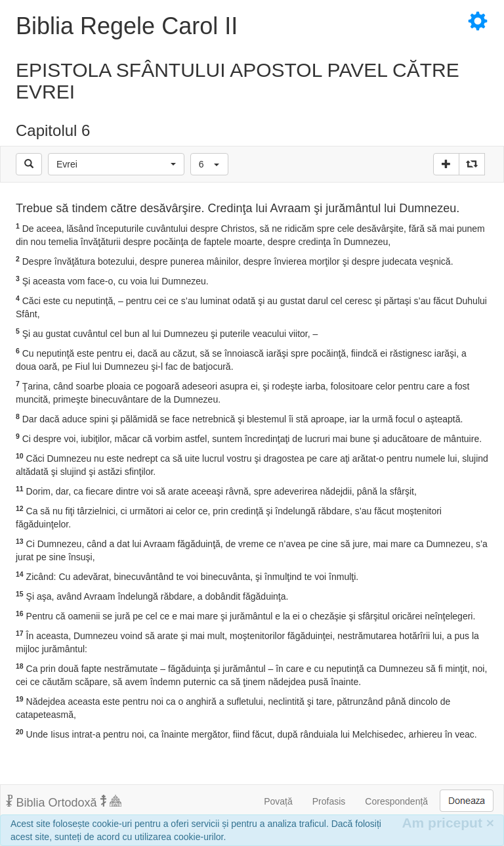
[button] (116, 164)
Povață (278, 801)
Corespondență (396, 801)
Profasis (329, 801)
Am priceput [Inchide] (448, 823)
